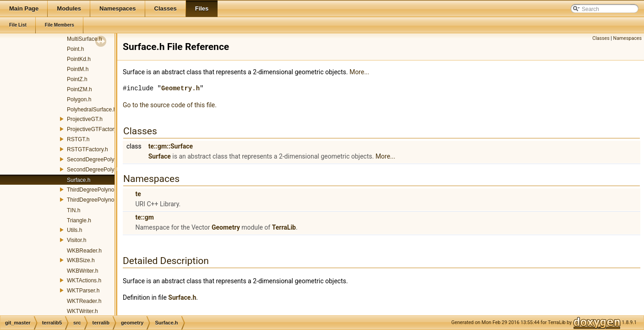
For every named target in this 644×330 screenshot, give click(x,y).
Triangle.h (79, 220)
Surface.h (79, 180)
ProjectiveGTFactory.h (94, 129)
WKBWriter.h (82, 271)
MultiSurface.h (85, 39)
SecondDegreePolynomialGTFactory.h (114, 170)
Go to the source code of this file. (170, 105)
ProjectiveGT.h (85, 119)
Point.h (75, 49)
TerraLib (284, 227)
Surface (160, 156)
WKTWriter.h (82, 311)
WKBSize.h (81, 260)
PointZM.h (79, 89)
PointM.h (78, 69)
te (138, 194)
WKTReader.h (84, 301)
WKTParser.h (83, 291)
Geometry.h (180, 88)
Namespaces (628, 38)
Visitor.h (76, 240)
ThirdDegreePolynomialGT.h (101, 190)
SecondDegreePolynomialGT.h (104, 159)
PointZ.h (77, 79)
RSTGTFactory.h (87, 149)
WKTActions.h (84, 280)
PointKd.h (79, 59)
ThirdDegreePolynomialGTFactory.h (111, 200)
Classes (601, 38)
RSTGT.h (78, 139)
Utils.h (74, 230)
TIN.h (74, 210)
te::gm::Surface (171, 146)
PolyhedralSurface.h (92, 110)
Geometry (226, 227)
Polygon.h (79, 99)
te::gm (144, 217)
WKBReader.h (84, 251)
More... (359, 72)
